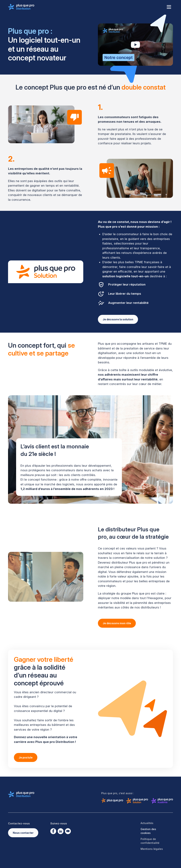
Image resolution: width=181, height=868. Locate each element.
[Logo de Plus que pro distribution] (21, 7)
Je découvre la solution (118, 319)
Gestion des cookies (148, 831)
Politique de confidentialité (150, 841)
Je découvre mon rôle (117, 623)
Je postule (26, 757)
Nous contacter (23, 833)
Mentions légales (152, 849)
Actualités (147, 823)
